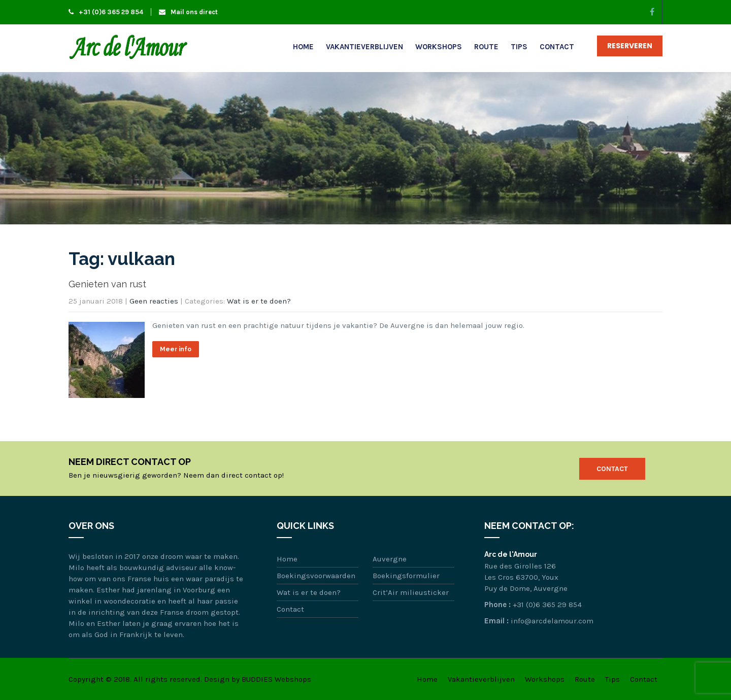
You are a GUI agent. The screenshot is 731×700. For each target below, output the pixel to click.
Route (486, 47)
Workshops (439, 47)
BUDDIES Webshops (276, 679)
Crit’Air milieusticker (411, 592)
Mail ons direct (188, 12)
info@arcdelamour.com (552, 621)
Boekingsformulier (406, 576)
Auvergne (390, 559)
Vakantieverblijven (364, 47)
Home (303, 47)
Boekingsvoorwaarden (316, 576)
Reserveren (630, 46)
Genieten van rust (107, 284)
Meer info (176, 349)
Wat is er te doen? (259, 301)
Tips (519, 47)
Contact (557, 47)
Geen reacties (154, 301)
